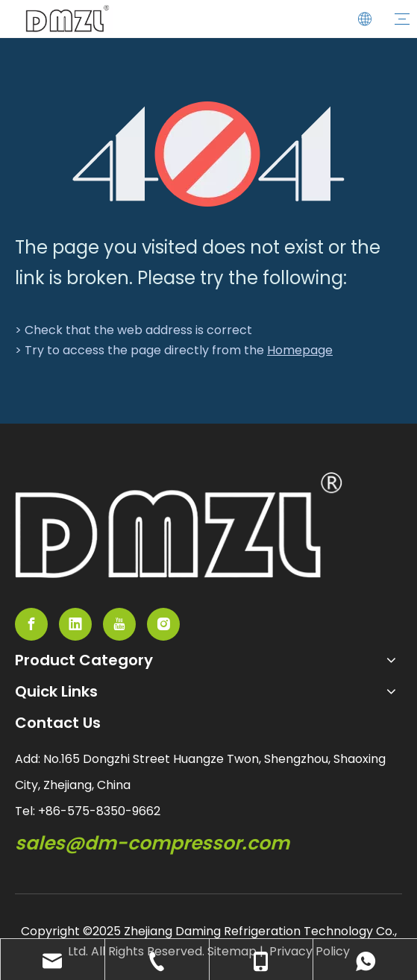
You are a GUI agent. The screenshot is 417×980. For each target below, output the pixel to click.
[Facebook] (31, 624)
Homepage (300, 350)
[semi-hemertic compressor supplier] (179, 525)
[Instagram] (163, 624)
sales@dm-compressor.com (152, 843)
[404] (208, 154)
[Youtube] (119, 624)
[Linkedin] (75, 624)
